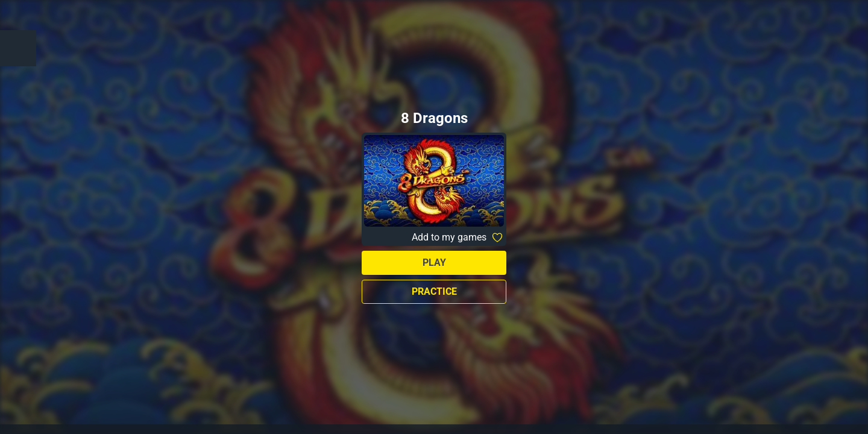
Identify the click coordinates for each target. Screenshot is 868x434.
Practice (434, 291)
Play (434, 263)
